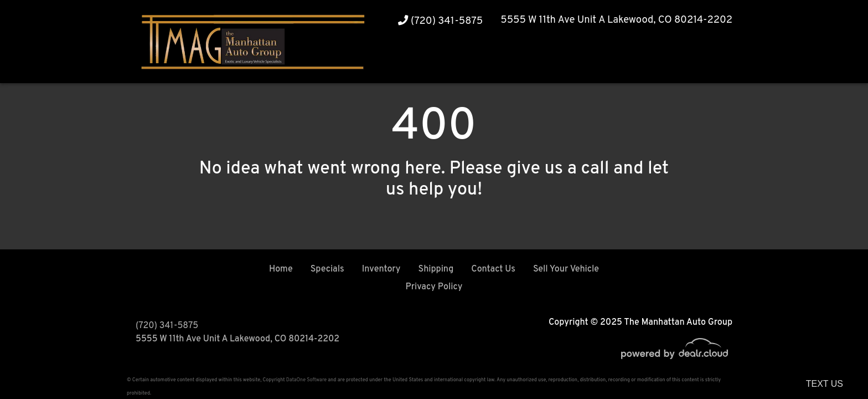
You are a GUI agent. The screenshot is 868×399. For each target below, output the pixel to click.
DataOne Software (306, 380)
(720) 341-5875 (440, 21)
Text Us (825, 384)
